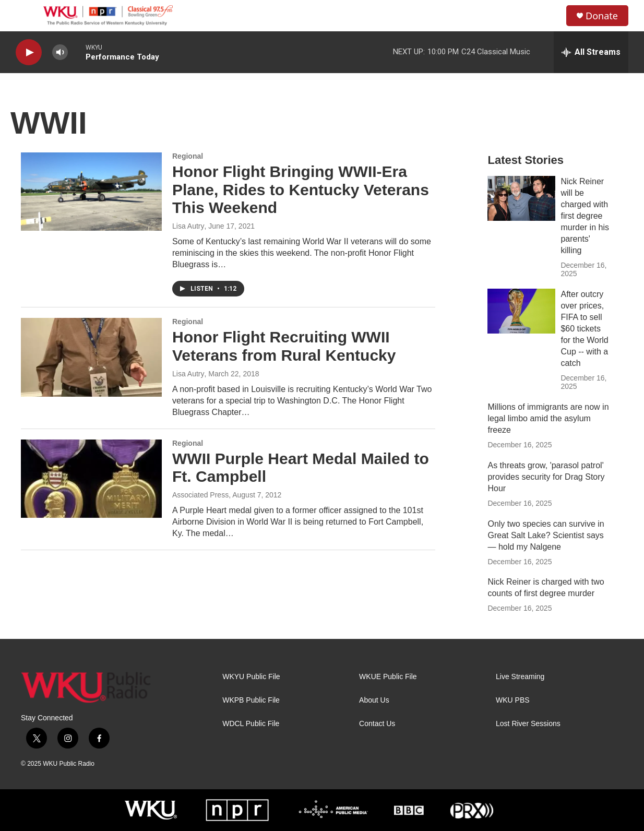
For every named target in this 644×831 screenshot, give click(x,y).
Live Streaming (520, 677)
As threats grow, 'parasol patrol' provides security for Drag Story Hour (546, 477)
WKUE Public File (388, 677)
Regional (188, 156)
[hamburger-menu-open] (26, 16)
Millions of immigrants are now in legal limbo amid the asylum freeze (548, 418)
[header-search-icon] (550, 16)
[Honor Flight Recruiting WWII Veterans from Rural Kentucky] (91, 357)
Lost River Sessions (528, 724)
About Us (374, 700)
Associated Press (200, 495)
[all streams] (591, 52)
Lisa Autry (188, 374)
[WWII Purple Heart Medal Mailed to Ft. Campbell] (91, 479)
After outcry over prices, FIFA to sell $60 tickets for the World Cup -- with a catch (584, 329)
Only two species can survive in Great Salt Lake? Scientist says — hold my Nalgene (546, 535)
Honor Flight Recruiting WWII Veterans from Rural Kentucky (284, 346)
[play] (29, 52)
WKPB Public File (251, 700)
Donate (602, 16)
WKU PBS (513, 700)
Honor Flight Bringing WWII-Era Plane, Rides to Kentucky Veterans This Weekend (301, 190)
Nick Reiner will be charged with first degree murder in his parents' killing (585, 216)
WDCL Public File (251, 724)
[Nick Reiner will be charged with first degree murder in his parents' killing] (521, 198)
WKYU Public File (251, 677)
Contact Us (377, 724)
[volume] (60, 52)
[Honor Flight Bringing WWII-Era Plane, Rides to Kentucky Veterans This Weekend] (91, 192)
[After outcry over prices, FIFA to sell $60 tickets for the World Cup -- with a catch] (521, 311)
